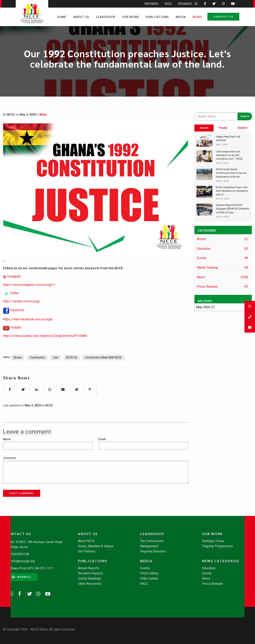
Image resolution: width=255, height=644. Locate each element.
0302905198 (20, 554)
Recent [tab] (204, 128)
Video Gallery (149, 579)
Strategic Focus (213, 541)
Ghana (18, 369)
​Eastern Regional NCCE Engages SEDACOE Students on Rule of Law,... (232, 209)
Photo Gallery (149, 573)
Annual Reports (88, 568)
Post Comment (22, 493)
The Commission (152, 541)
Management (149, 546)
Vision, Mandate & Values (96, 546)
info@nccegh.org (23, 561)
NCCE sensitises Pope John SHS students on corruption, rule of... (232, 191)
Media (181, 17)
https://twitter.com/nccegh (21, 313)
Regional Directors (153, 551)
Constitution (37, 369)
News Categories (221, 561)
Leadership (106, 17)
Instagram (14, 288)
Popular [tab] (223, 128)
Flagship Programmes (217, 546)
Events (145, 568)
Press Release (212, 584)
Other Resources (90, 584)
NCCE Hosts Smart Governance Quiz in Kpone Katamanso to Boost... (231, 173)
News (197, 17)
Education (209, 568)
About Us (81, 17)
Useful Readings (89, 579)
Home (62, 17)
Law (56, 369)
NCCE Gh (72, 369)
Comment (9, 458)
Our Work (130, 17)
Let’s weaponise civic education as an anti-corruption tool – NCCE (229, 155)
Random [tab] (242, 128)
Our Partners (87, 551)
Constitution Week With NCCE (103, 369)
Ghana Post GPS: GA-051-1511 (32, 568)
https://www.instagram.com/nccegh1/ (29, 297)
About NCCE (86, 541)
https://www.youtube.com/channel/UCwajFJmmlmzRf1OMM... (46, 348)
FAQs (144, 584)
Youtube (16, 339)
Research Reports (90, 573)
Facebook (17, 322)
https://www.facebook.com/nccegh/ (28, 331)
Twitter (14, 305)
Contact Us (223, 17)
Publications (157, 17)
